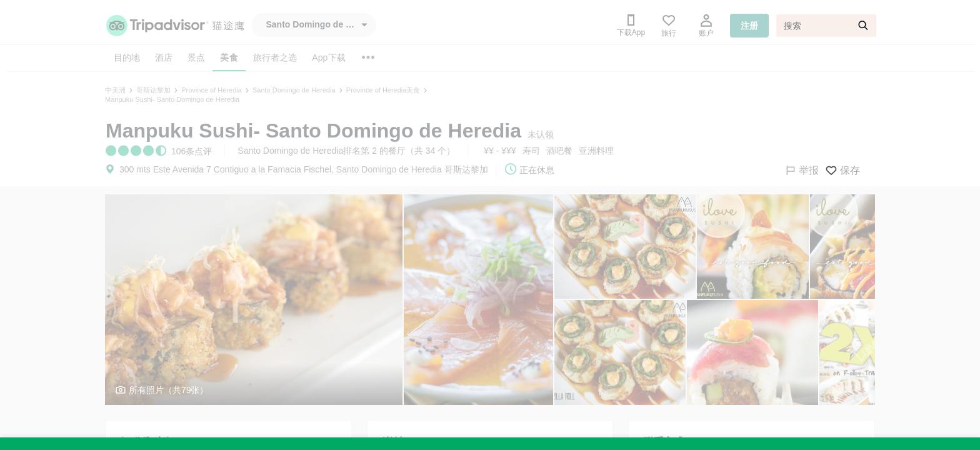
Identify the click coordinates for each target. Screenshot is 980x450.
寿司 (531, 151)
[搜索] (826, 26)
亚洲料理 (596, 151)
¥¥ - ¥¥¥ (500, 151)
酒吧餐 (559, 151)
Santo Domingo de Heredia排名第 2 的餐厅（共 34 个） (346, 151)
